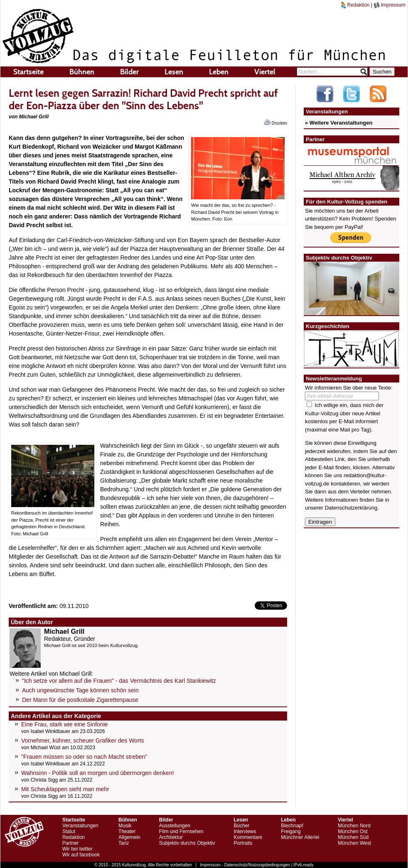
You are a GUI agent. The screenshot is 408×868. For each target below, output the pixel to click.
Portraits (243, 843)
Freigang (291, 831)
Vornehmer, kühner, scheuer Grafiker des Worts (82, 740)
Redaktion (355, 5)
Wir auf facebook (81, 855)
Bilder (129, 72)
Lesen (174, 72)
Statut (69, 831)
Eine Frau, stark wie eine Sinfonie (65, 724)
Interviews (245, 831)
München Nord (354, 826)
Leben (219, 72)
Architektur (171, 837)
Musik (125, 826)
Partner (70, 843)
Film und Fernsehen (181, 831)
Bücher (241, 826)
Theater (127, 831)
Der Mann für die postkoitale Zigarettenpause (80, 700)
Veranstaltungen (80, 826)
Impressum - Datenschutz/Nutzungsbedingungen (245, 865)
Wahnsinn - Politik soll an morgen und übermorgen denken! (98, 773)
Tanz (124, 843)
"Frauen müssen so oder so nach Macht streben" (84, 757)
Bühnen (82, 72)
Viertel (265, 72)
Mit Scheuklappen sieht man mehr (65, 789)
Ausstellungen (175, 826)
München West (354, 843)
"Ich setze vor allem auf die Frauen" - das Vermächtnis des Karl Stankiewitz (119, 681)
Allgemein (129, 837)
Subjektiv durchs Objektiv (187, 843)
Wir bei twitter (77, 849)
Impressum (390, 5)
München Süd (353, 837)
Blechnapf (292, 826)
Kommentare (248, 837)
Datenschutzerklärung (351, 508)
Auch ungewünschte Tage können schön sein (80, 690)
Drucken (276, 123)
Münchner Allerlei (300, 837)
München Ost (353, 831)
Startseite (28, 72)
